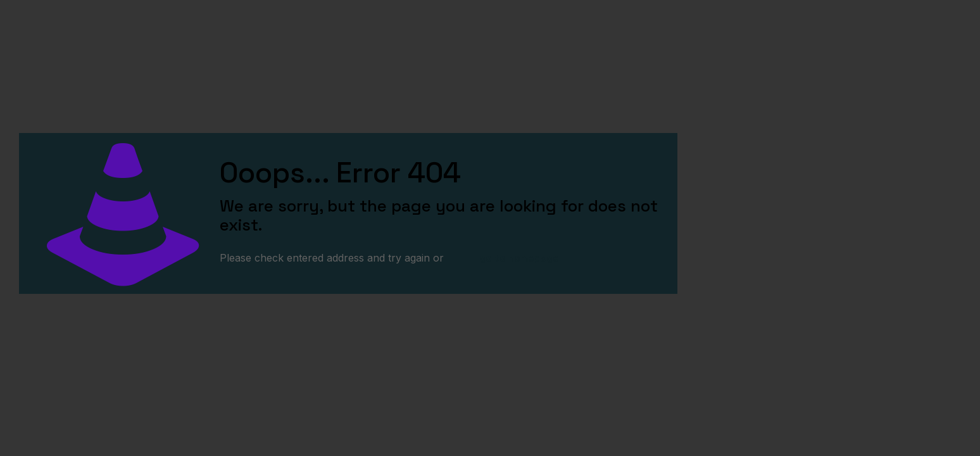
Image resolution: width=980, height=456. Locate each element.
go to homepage (519, 258)
